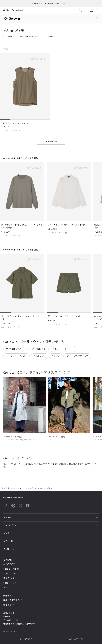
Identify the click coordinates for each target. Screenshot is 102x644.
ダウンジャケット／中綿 (29, 36)
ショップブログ (10, 583)
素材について (9, 587)
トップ (5, 488)
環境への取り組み (13, 600)
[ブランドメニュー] (97, 19)
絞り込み (26, 639)
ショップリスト (10, 573)
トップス (28, 488)
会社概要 (9, 605)
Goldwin (9, 36)
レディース (50, 36)
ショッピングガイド (12, 569)
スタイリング (9, 578)
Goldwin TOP (16, 488)
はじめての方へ (10, 564)
